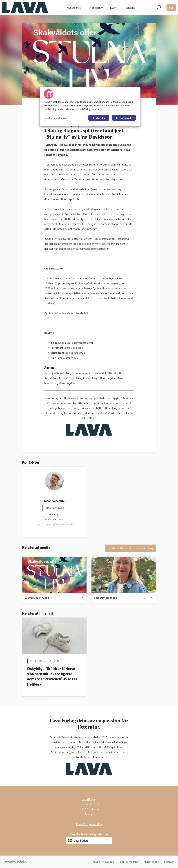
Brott (122, 373)
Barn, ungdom (108, 378)
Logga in (169, 862)
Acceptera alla (124, 118)
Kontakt (130, 8)
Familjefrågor (91, 378)
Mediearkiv (96, 8)
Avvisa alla (99, 118)
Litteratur (113, 373)
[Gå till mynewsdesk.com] (16, 862)
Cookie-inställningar (56, 118)
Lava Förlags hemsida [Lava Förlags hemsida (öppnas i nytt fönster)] (89, 824)
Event (114, 8)
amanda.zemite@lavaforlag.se (54, 524)
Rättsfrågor (51, 378)
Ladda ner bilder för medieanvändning (130, 548)
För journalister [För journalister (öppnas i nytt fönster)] (129, 862)
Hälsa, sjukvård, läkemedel (90, 373)
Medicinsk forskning (71, 378)
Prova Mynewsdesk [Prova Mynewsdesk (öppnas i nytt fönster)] (103, 862)
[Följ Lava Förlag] (171, 8)
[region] (90, 106)
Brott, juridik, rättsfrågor (59, 373)
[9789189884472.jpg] (54, 575)
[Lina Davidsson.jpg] (124, 575)
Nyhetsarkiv (74, 8)
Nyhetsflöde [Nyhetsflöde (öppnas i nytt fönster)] (151, 862)
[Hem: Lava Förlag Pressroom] (25, 8)
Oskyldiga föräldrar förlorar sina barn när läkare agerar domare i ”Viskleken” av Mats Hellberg (52, 676)
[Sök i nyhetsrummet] (159, 8)
